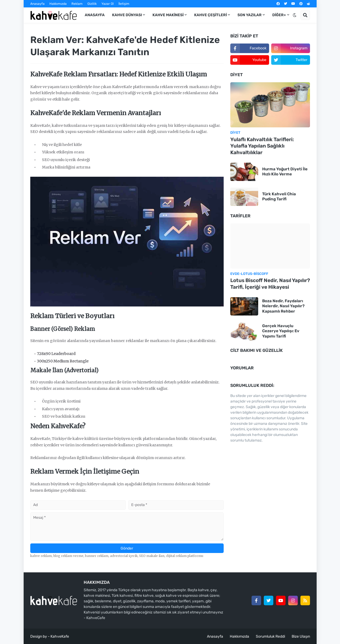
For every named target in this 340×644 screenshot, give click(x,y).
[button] (295, 15)
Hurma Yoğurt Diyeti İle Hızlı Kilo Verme (285, 172)
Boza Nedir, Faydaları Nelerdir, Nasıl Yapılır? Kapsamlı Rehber (283, 306)
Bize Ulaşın (301, 636)
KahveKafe (60, 636)
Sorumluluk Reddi (270, 636)
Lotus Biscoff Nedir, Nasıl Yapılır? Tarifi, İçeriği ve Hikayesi (270, 284)
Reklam (77, 4)
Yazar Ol (108, 4)
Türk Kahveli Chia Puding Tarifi (279, 197)
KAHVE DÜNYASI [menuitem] (127, 15)
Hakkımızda (58, 4)
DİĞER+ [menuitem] (279, 15)
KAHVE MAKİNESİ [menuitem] (168, 15)
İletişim (124, 4)
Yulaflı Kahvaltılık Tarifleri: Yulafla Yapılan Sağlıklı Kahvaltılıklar (262, 146)
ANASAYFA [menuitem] (95, 15)
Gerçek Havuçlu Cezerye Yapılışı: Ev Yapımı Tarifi (281, 331)
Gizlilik (92, 4)
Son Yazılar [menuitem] (250, 15)
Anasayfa (37, 4)
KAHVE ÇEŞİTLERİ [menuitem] (211, 15)
